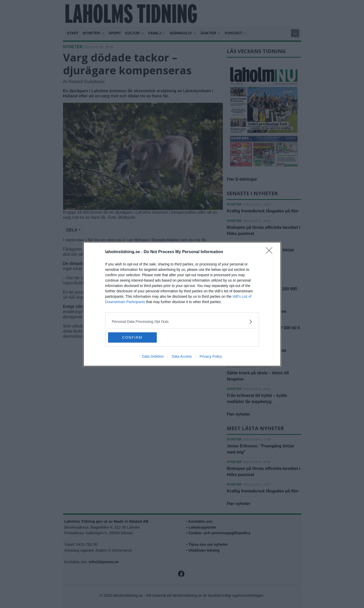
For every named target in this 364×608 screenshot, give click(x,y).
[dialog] (182, 304)
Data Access (182, 356)
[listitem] (182, 322)
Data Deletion (153, 356)
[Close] (271, 252)
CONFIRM (132, 337)
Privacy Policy (211, 356)
